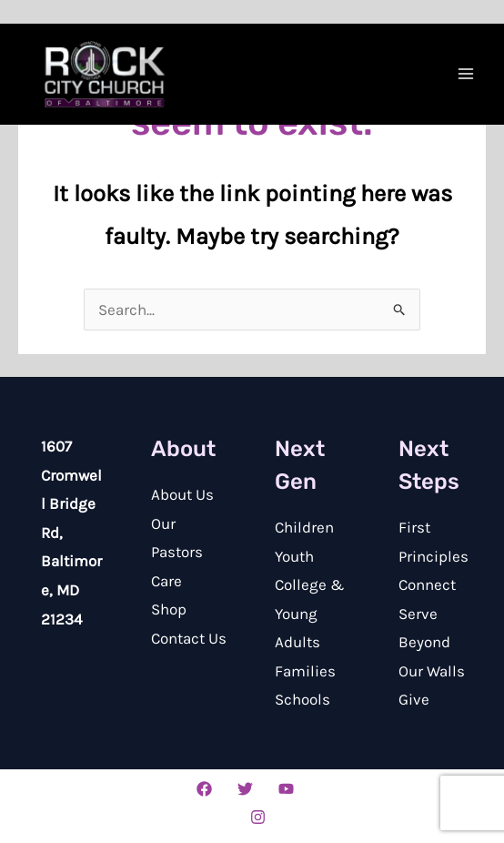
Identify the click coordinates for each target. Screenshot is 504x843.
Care (166, 581)
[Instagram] (258, 817)
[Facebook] (204, 789)
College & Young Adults (310, 613)
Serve (418, 614)
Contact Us (189, 638)
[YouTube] (286, 789)
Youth (294, 556)
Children (304, 527)
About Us (182, 494)
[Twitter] (245, 789)
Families (305, 671)
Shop (169, 609)
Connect (427, 584)
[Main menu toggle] (466, 74)
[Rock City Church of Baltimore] (105, 75)
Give (414, 699)
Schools (302, 699)
